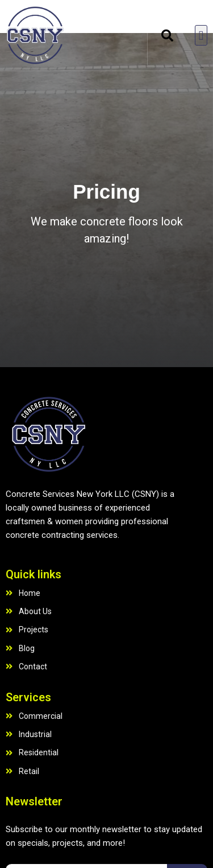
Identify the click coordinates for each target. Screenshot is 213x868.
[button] (167, 36)
